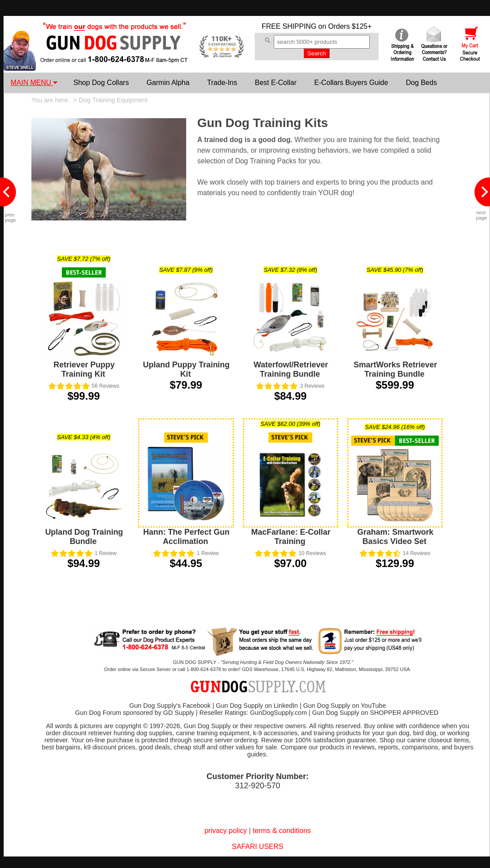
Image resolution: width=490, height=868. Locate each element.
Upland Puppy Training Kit (186, 369)
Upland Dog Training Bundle (84, 537)
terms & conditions (282, 831)
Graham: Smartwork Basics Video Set (395, 537)
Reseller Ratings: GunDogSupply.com (253, 713)
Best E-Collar (276, 83)
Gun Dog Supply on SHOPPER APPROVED (375, 713)
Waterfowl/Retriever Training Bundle (291, 369)
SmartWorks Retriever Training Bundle (395, 369)
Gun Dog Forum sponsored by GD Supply (135, 713)
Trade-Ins (222, 83)
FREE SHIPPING (289, 26)
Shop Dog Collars (101, 83)
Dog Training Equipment (113, 100)
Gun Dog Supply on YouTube (344, 706)
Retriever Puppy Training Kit (84, 369)
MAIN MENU (34, 83)
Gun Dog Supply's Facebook (170, 706)
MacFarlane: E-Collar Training (291, 537)
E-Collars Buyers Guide (351, 83)
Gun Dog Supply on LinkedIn (257, 706)
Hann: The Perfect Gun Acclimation (186, 537)
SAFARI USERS (257, 847)
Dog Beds (421, 83)
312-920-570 (257, 786)
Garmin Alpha (168, 83)
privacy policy (226, 831)
